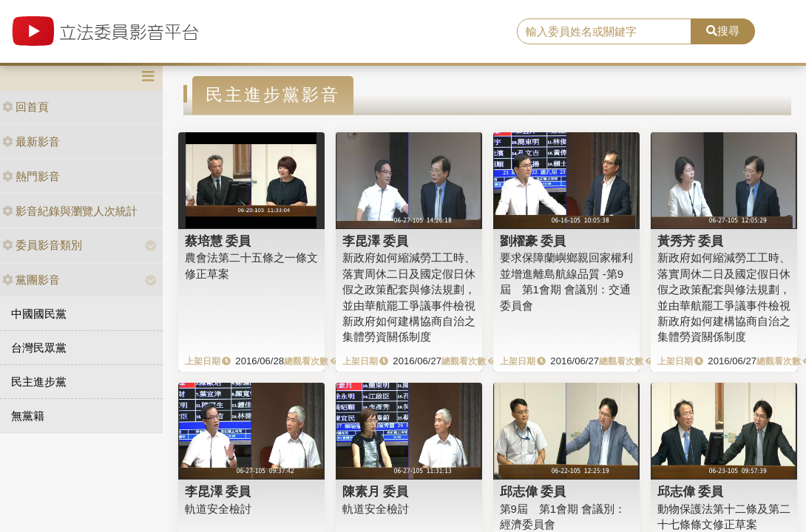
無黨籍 (28, 416)
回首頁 (26, 107)
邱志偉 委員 (533, 491)
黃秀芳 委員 (691, 241)
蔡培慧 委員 (218, 241)
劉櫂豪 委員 (533, 241)
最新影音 (31, 141)
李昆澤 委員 (376, 241)
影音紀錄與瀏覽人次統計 (70, 211)
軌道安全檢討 (218, 509)
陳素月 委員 (376, 491)
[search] (604, 32)
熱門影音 (31, 176)
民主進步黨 (39, 382)
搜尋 (723, 31)
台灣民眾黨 (39, 348)
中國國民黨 (39, 314)
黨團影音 (31, 280)
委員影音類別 (42, 245)
